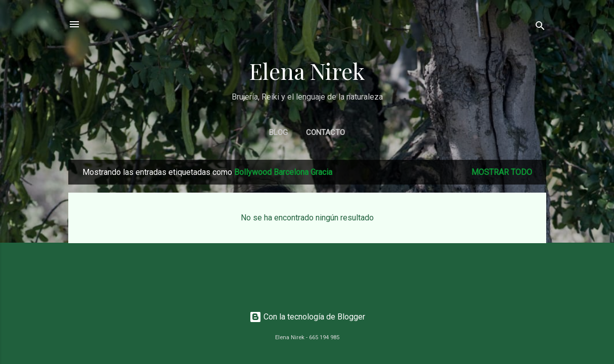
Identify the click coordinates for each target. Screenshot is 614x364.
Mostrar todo (502, 172)
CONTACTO (325, 132)
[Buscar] (540, 28)
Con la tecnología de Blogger (307, 317)
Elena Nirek (307, 71)
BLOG (278, 132)
